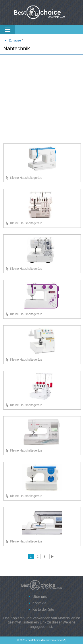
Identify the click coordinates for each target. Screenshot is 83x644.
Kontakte (39, 603)
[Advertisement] (41, 100)
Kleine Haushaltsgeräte (26, 178)
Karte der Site (43, 609)
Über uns (40, 597)
